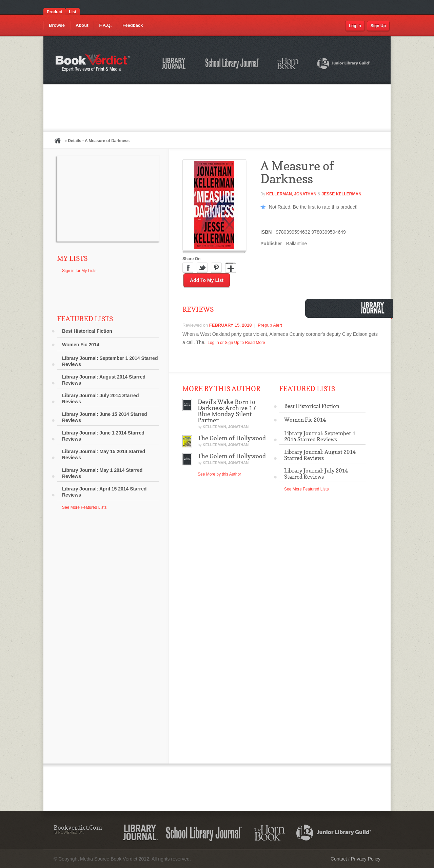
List (72, 12)
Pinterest (216, 268)
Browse (57, 25)
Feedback (133, 25)
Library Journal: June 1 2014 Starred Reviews (103, 436)
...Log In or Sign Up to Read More (234, 343)
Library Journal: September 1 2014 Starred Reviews (110, 361)
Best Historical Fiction (87, 331)
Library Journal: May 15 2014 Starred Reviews (104, 455)
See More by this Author (219, 474)
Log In (355, 26)
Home (58, 141)
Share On (191, 259)
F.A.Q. (106, 25)
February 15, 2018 (231, 325)
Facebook (188, 268)
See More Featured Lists (84, 507)
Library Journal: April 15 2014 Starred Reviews (104, 492)
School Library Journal (233, 64)
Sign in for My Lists (79, 271)
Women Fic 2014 (81, 345)
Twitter (202, 268)
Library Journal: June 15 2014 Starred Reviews (105, 417)
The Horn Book (288, 64)
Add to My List (207, 280)
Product (54, 12)
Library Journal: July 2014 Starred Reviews (100, 399)
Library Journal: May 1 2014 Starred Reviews (102, 473)
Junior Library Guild (344, 64)
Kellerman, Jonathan (291, 194)
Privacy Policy (366, 859)
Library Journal (175, 64)
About (82, 25)
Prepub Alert (270, 325)
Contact (339, 859)
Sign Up (378, 26)
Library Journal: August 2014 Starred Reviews (104, 380)
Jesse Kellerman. (342, 194)
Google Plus (231, 268)
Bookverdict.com (93, 64)
